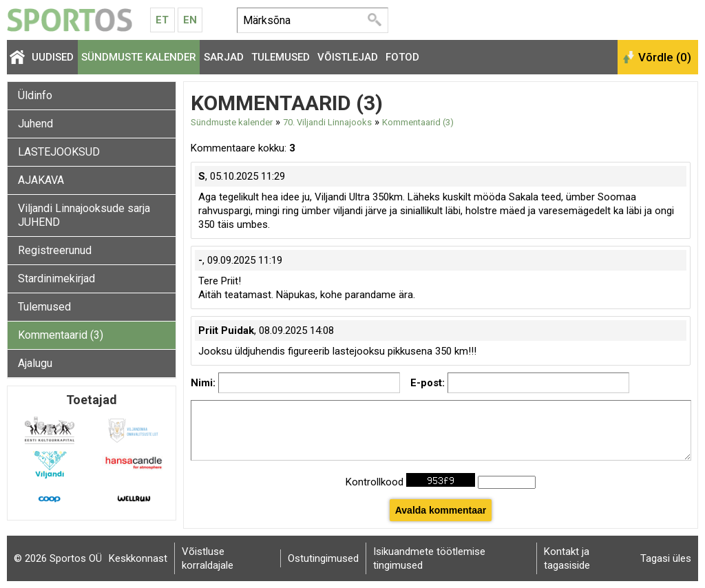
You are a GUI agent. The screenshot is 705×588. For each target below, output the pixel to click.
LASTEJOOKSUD (59, 152)
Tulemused (281, 57)
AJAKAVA (41, 180)
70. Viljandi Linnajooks (327, 122)
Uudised (53, 57)
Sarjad (224, 57)
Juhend (35, 124)
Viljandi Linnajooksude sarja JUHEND (84, 215)
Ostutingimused (323, 558)
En (190, 20)
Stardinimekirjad (56, 279)
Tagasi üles (666, 558)
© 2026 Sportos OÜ (58, 558)
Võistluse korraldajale (208, 558)
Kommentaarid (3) (61, 335)
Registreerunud (55, 250)
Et (162, 20)
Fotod (402, 57)
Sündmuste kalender (139, 57)
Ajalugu (35, 363)
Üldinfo (35, 95)
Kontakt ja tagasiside (567, 558)
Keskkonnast (138, 558)
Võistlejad (348, 57)
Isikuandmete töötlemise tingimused (429, 558)
